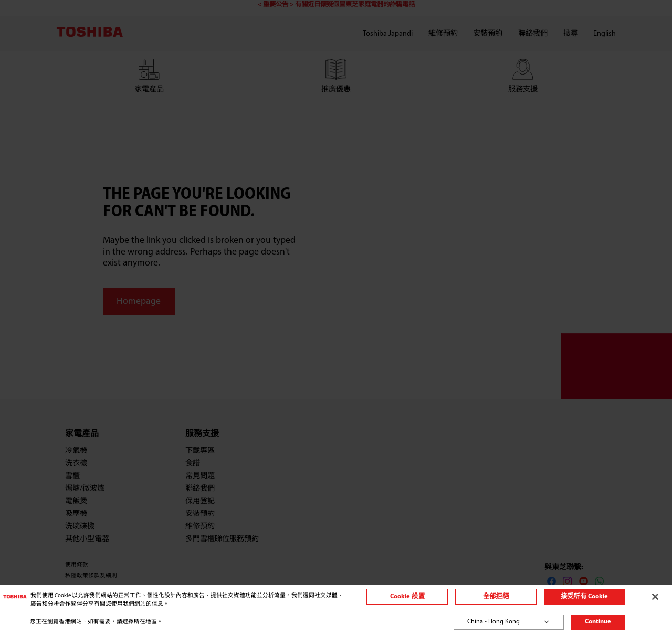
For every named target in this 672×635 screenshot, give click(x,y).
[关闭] (655, 597)
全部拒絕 (496, 597)
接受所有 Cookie (584, 597)
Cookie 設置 (407, 597)
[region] (336, 597)
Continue (598, 622)
